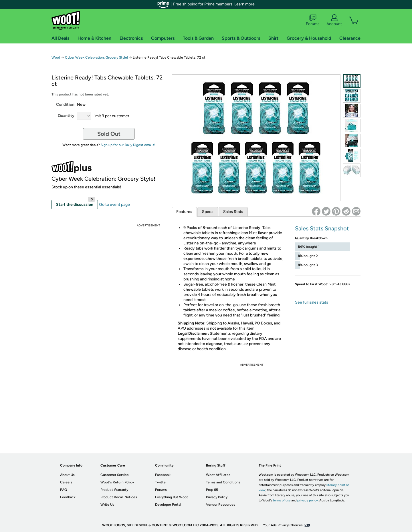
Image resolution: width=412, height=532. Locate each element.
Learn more (244, 4)
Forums (313, 20)
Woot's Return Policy (117, 482)
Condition (65, 104)
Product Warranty (114, 490)
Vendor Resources (221, 505)
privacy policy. (308, 500)
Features (184, 212)
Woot (56, 57)
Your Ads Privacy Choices (283, 525)
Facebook (163, 475)
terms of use (282, 500)
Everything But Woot (172, 497)
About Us (67, 475)
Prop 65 (212, 490)
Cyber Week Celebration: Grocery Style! (97, 57)
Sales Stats (233, 212)
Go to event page (114, 205)
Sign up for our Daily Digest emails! (128, 145)
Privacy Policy (217, 497)
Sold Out (109, 134)
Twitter (161, 482)
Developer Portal (168, 505)
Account (334, 20)
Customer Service (115, 475)
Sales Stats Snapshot (322, 228)
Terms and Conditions (223, 482)
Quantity (66, 116)
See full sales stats (312, 302)
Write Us (107, 505)
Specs (208, 212)
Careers (66, 482)
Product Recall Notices (119, 497)
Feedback (68, 497)
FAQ (64, 490)
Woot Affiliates (218, 475)
